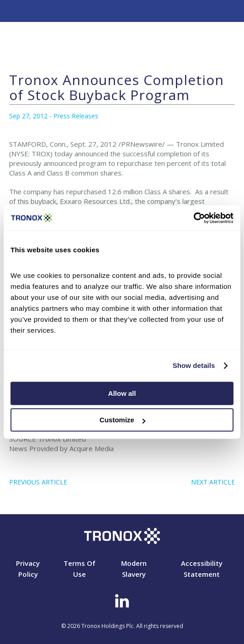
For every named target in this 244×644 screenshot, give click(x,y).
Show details (194, 365)
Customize (122, 420)
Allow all (122, 393)
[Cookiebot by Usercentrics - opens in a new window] (194, 218)
